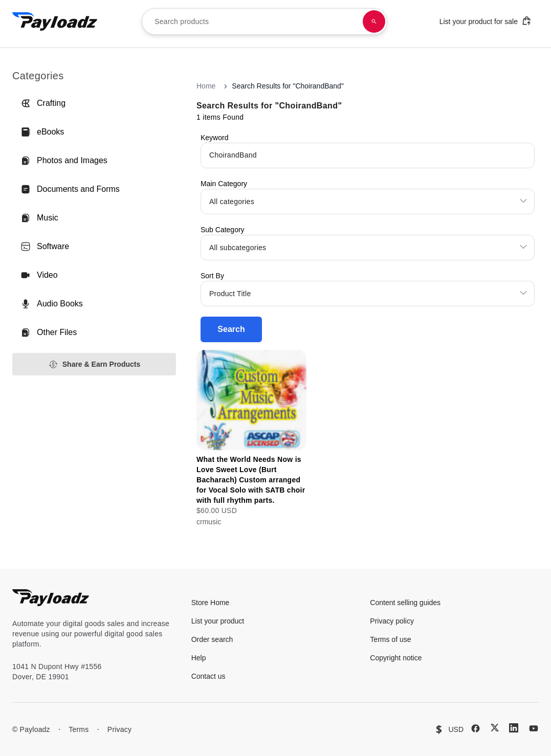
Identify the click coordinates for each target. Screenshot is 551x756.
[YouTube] (534, 728)
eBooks (42, 132)
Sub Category (223, 230)
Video (39, 275)
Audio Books (52, 304)
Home (206, 86)
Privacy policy (392, 621)
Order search (212, 639)
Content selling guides (405, 603)
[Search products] (374, 21)
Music (39, 218)
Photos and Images (64, 161)
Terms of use (390, 639)
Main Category (224, 184)
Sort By (212, 276)
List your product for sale (486, 21)
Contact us (208, 676)
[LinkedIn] (514, 728)
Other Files (49, 332)
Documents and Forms (70, 189)
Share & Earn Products (94, 364)
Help (199, 658)
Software (45, 247)
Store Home (211, 603)
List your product (218, 621)
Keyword (214, 138)
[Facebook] (476, 728)
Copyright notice (396, 658)
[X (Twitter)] (495, 728)
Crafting (43, 103)
